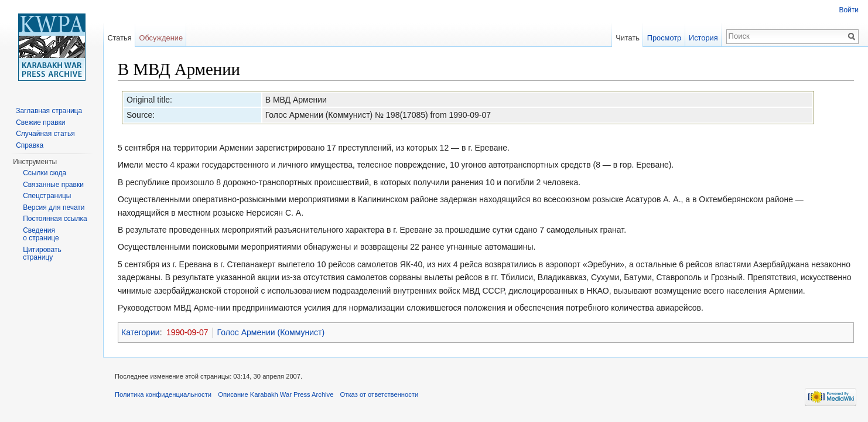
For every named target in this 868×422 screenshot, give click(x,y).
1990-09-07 (187, 332)
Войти (849, 10)
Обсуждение (161, 38)
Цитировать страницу (42, 254)
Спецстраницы (47, 196)
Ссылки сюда (45, 173)
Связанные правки (53, 185)
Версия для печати (54, 207)
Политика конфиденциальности (163, 394)
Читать (628, 38)
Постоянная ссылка (55, 219)
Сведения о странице (41, 234)
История (703, 38)
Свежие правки (40, 122)
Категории (141, 332)
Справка (30, 145)
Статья (119, 38)
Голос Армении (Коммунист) (271, 332)
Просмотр (664, 38)
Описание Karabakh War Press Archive (276, 394)
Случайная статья (45, 134)
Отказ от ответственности (380, 394)
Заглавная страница (49, 111)
